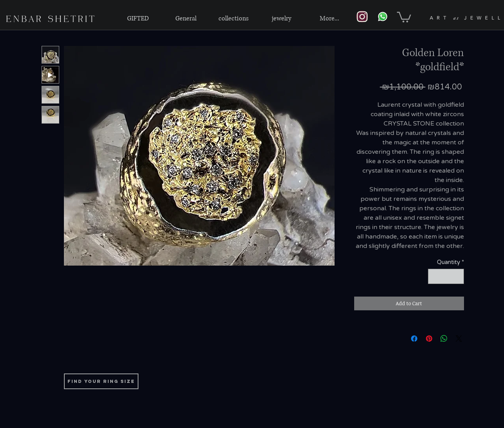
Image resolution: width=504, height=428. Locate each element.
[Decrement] (434, 276)
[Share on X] (459, 339)
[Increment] (458, 276)
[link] (404, 16)
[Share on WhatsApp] (444, 339)
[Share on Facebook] (414, 339)
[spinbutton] (446, 276)
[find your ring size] (101, 381)
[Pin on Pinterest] (429, 339)
